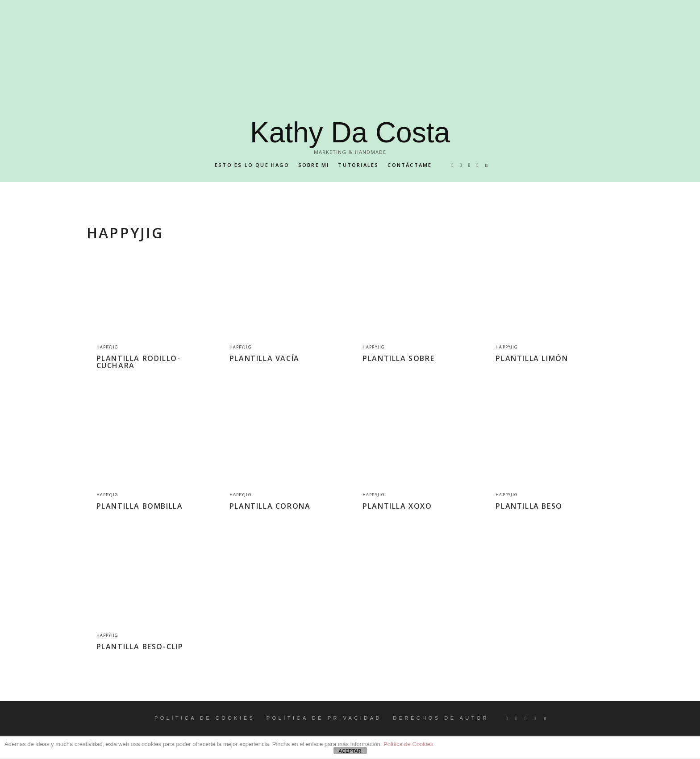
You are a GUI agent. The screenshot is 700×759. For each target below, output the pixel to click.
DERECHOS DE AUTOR (441, 718)
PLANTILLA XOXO (397, 506)
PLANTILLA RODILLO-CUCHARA (139, 362)
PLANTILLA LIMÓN (532, 358)
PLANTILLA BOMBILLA (140, 506)
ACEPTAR (350, 751)
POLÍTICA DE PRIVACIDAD (324, 718)
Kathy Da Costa (350, 133)
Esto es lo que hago (252, 165)
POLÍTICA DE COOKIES (205, 718)
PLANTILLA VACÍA (265, 358)
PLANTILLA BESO (529, 506)
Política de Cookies (408, 744)
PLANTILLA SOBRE (398, 358)
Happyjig (108, 347)
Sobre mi (314, 165)
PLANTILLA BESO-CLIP (140, 647)
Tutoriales (358, 165)
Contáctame (410, 165)
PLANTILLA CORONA (270, 506)
